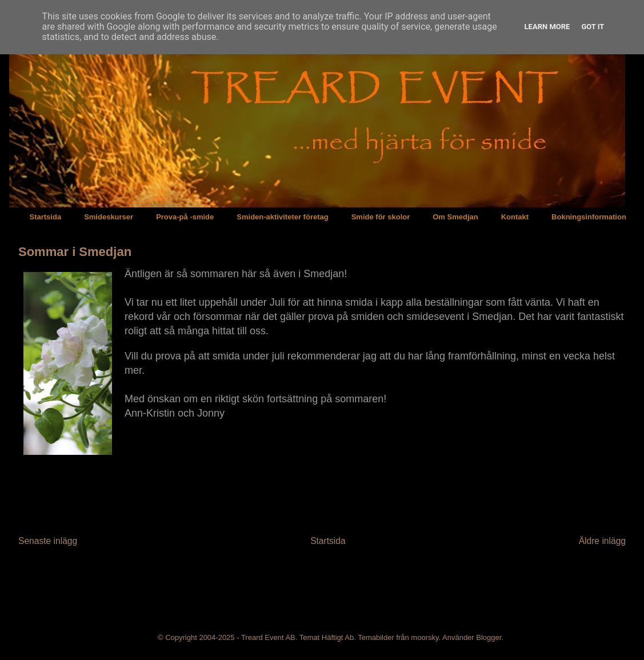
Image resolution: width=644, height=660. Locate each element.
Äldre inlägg (602, 541)
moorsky (425, 637)
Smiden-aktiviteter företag (282, 217)
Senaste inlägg (48, 541)
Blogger (489, 637)
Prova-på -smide (185, 217)
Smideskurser (109, 217)
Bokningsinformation (589, 217)
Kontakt (515, 217)
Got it (593, 27)
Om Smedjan (455, 217)
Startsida (46, 217)
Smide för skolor (381, 217)
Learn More (547, 27)
